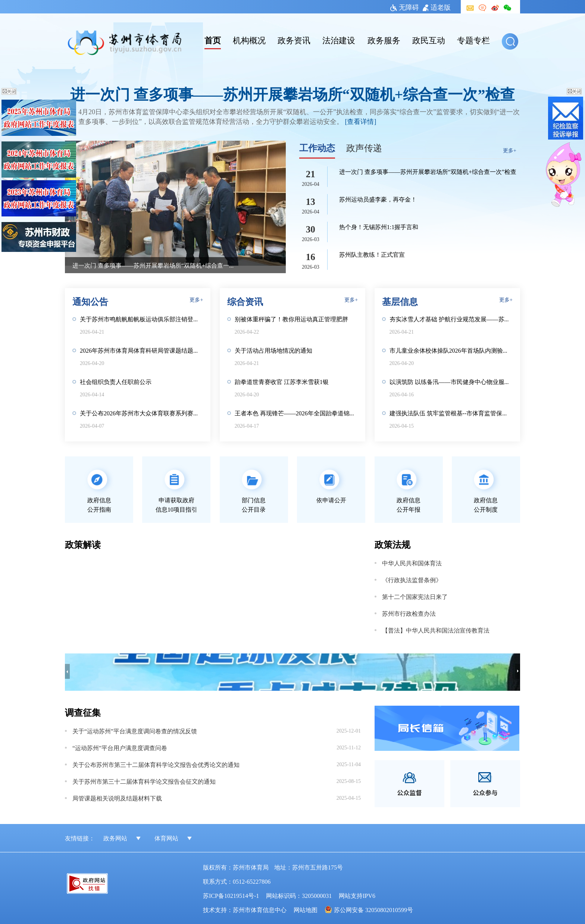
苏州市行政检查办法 (409, 613)
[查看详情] (361, 121)
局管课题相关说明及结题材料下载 (117, 798)
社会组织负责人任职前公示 (116, 381)
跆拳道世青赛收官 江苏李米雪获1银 (282, 381)
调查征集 (83, 712)
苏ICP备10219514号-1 (231, 895)
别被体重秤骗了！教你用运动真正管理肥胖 (291, 319)
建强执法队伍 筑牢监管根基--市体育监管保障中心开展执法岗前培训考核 (451, 413)
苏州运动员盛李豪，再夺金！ (378, 199)
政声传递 (364, 147)
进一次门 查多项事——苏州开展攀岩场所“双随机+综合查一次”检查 (293, 93)
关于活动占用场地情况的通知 (273, 350)
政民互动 (429, 40)
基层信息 (400, 301)
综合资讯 (245, 301)
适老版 (437, 7)
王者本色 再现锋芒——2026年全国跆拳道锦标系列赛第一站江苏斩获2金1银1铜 (296, 413)
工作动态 (317, 147)
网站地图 (306, 909)
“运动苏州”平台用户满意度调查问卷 (120, 747)
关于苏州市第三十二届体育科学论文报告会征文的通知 (144, 781)
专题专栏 (473, 40)
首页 (213, 40)
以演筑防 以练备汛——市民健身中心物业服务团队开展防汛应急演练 (451, 381)
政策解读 (83, 544)
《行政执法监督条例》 (412, 580)
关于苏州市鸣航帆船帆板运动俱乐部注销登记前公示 (141, 319)
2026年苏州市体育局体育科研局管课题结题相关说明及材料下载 (141, 350)
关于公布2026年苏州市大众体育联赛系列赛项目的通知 (141, 413)
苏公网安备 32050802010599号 (373, 909)
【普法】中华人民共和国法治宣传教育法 (436, 630)
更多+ (510, 150)
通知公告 (90, 301)
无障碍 (405, 7)
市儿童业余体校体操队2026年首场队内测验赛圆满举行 (451, 350)
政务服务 (384, 40)
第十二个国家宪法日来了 (415, 596)
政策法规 (392, 544)
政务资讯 (294, 40)
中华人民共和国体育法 (412, 563)
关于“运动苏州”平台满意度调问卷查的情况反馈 (135, 731)
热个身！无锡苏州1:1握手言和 (379, 227)
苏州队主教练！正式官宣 (372, 254)
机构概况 (249, 40)
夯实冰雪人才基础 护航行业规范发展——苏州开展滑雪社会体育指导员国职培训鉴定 (451, 319)
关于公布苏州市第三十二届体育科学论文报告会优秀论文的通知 (156, 764)
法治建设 (339, 40)
